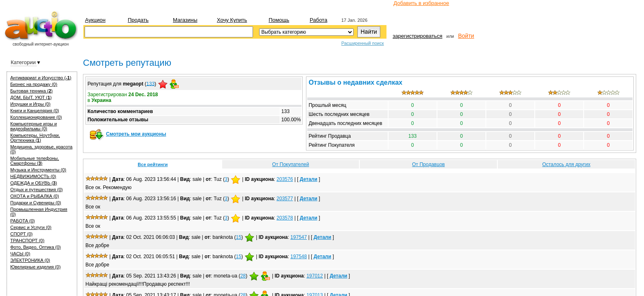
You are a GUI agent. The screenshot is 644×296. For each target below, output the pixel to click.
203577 (285, 199)
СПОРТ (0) (21, 234)
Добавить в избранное (421, 3)
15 (238, 237)
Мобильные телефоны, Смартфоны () (35, 161)
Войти (466, 36)
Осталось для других (566, 164)
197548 (299, 257)
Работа (319, 20)
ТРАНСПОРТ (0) (27, 240)
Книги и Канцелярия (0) (35, 111)
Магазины (185, 20)
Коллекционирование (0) (36, 117)
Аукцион (95, 20)
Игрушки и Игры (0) (30, 104)
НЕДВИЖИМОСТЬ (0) (33, 176)
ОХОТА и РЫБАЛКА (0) (35, 196)
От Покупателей (291, 164)
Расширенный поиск (363, 43)
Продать (138, 20)
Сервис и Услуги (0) (31, 227)
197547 (299, 237)
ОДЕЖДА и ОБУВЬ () (34, 183)
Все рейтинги (153, 164)
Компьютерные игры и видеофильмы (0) (33, 126)
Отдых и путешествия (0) (37, 190)
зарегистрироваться (417, 36)
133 (150, 83)
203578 (285, 218)
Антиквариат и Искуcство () (41, 78)
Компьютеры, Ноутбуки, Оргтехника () (35, 138)
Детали (309, 179)
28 (243, 276)
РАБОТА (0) (23, 221)
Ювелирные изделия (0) (36, 267)
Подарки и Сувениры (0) (36, 203)
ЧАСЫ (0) (20, 254)
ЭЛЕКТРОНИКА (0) (30, 260)
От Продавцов (428, 164)
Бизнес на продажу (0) (34, 84)
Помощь (279, 20)
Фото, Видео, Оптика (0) (36, 247)
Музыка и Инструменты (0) (38, 170)
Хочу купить (232, 20)
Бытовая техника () (31, 91)
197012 (315, 276)
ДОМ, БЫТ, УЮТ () (31, 97)
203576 (285, 179)
